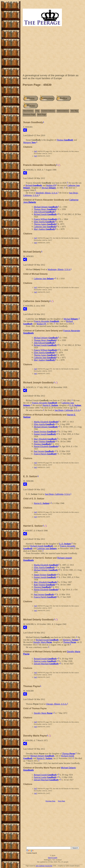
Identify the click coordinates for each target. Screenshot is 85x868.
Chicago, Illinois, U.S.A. (57, 704)
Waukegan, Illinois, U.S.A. (59, 269)
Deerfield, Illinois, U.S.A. (47, 193)
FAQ (37, 111)
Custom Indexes (48, 111)
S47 (36, 151)
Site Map (74, 111)
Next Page (42, 114)
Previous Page (29, 114)
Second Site (49, 866)
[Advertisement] (53, 51)
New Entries (28, 111)
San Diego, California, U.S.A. (67, 410)
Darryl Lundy (53, 858)
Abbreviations (63, 111)
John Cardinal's (40, 866)
